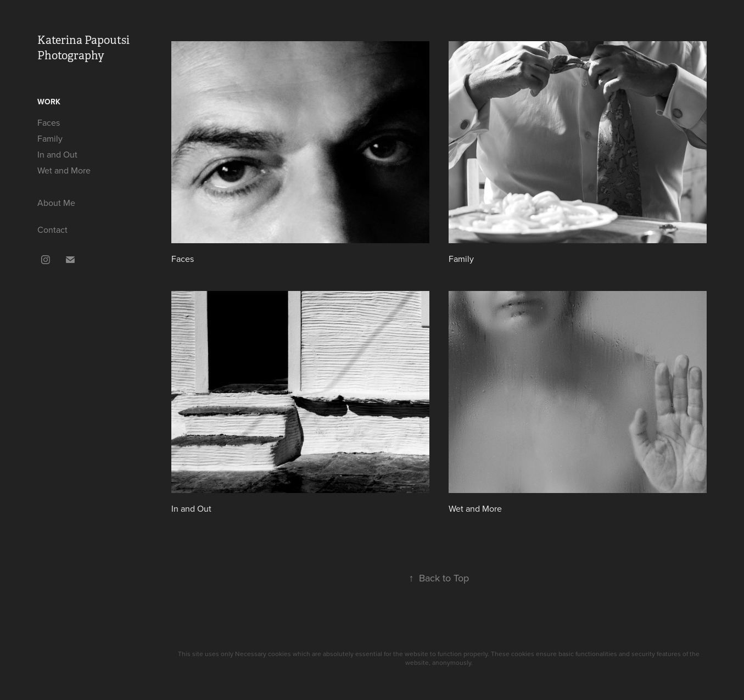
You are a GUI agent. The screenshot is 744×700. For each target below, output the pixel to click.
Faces (49, 122)
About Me (56, 203)
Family (50, 138)
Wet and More (64, 170)
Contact (52, 229)
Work (49, 102)
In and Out (57, 154)
